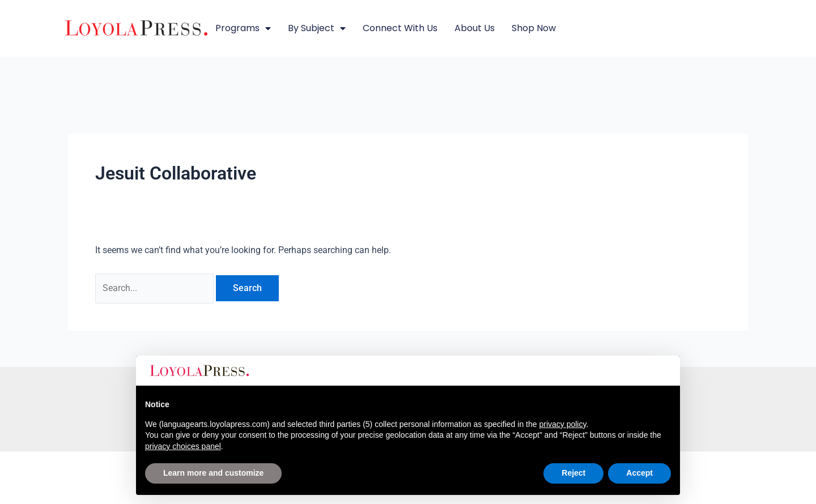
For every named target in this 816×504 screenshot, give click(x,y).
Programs (243, 28)
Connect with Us (400, 28)
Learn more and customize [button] (213, 473)
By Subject (317, 28)
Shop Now (534, 28)
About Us (475, 28)
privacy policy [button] (562, 424)
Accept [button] (639, 473)
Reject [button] (573, 473)
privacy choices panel (183, 446)
